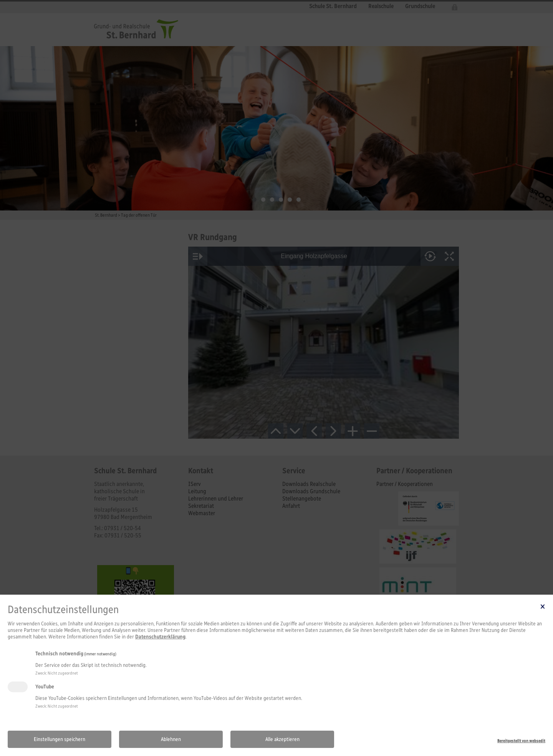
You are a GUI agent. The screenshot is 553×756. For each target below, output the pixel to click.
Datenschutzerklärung (160, 637)
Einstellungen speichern (60, 739)
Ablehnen (171, 739)
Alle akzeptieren (282, 739)
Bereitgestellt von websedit (521, 741)
